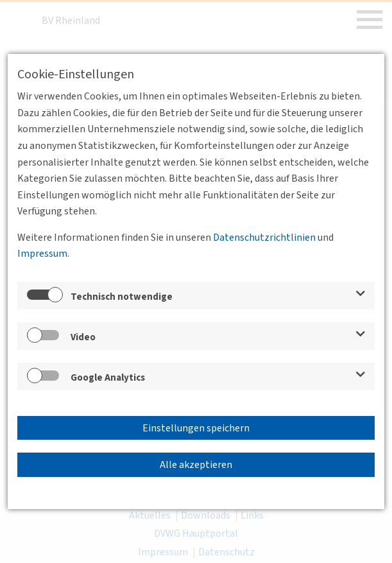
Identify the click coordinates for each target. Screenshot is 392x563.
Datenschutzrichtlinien (264, 238)
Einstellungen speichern (196, 428)
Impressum (42, 254)
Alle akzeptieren (196, 465)
